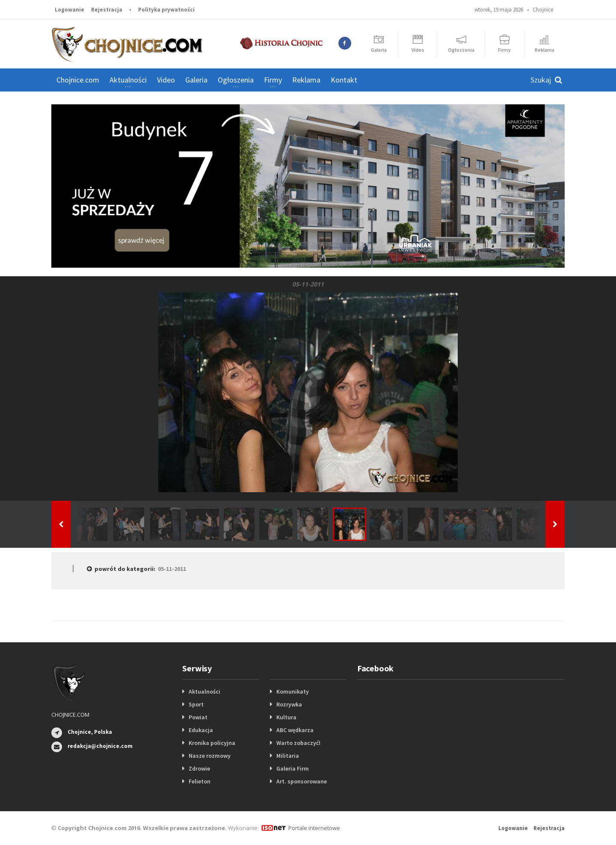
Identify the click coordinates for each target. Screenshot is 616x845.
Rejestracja (107, 10)
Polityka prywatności (166, 10)
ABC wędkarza (295, 730)
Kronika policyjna (212, 743)
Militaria (288, 756)
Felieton (200, 781)
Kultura (286, 717)
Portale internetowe (314, 828)
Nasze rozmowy (210, 756)
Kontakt (344, 80)
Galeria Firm (293, 768)
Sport (196, 704)
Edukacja (201, 730)
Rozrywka (289, 704)
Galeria (196, 80)
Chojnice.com (78, 80)
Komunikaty (293, 691)
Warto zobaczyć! (298, 743)
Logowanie (70, 10)
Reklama (306, 80)
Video (166, 80)
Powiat (198, 717)
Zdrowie (199, 768)
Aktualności (204, 691)
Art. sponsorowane (302, 781)
